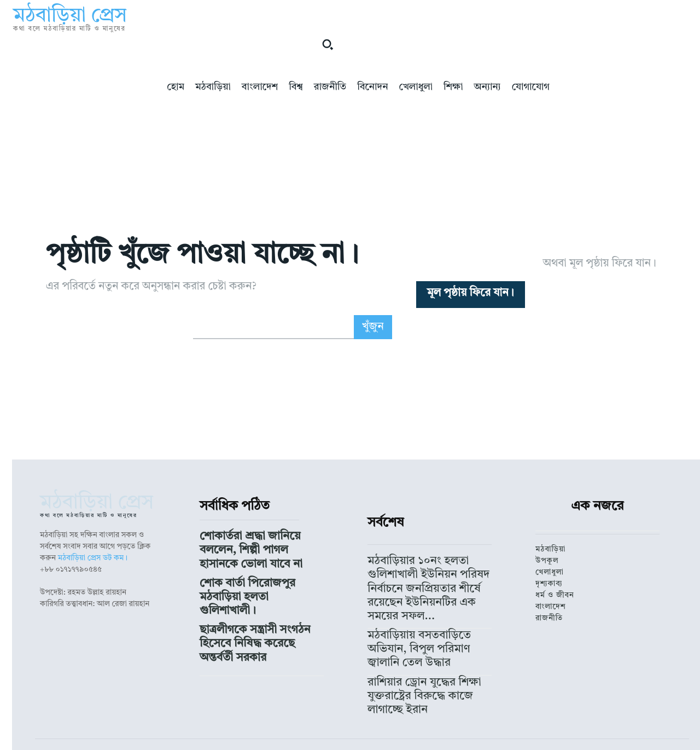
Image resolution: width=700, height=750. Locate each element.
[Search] (373, 372)
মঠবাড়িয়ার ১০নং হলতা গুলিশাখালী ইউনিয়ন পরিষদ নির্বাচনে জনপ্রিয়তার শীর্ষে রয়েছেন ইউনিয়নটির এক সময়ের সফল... (429, 613)
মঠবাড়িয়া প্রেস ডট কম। (93, 603)
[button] (328, 44)
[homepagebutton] (471, 317)
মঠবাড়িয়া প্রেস (312, 714)
